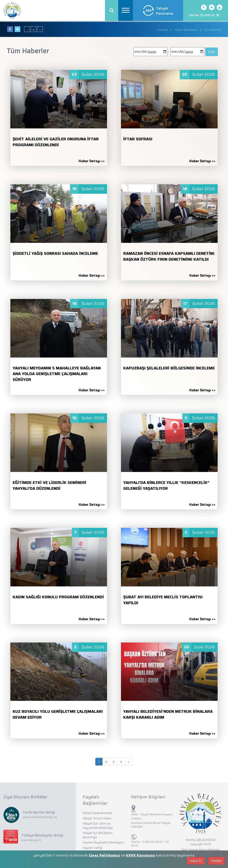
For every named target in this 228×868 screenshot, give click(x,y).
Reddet (216, 861)
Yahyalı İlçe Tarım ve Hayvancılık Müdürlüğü (98, 826)
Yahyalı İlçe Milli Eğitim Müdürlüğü (98, 835)
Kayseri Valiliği (93, 848)
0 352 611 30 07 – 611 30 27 (150, 844)
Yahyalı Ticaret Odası (97, 818)
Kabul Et (196, 861)
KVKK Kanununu (140, 855)
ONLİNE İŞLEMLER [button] (204, 15)
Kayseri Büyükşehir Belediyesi (103, 842)
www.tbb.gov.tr (31, 840)
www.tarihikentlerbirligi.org (40, 817)
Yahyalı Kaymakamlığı (97, 813)
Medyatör (214, 849)
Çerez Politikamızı (105, 855)
